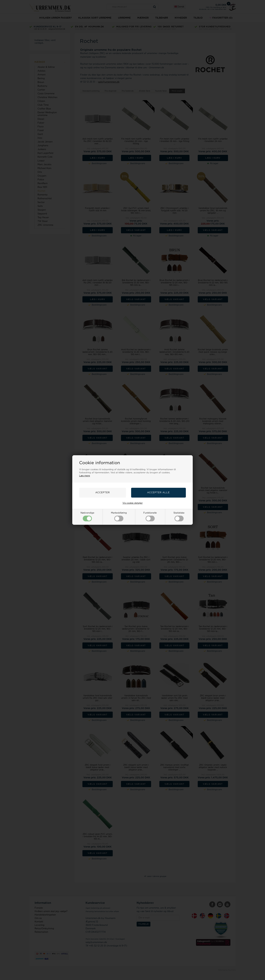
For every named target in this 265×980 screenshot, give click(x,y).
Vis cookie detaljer (133, 503)
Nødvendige (87, 517)
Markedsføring (119, 517)
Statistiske (179, 517)
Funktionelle (150, 517)
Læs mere (85, 476)
